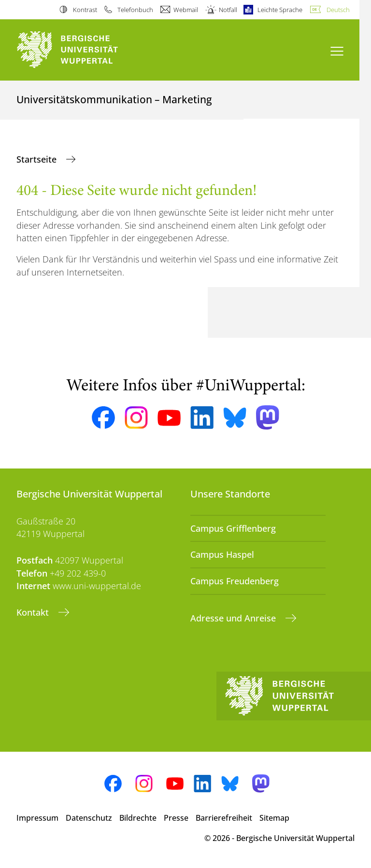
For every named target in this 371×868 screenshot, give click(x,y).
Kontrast (85, 10)
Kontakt (34, 612)
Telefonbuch (135, 10)
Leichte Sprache (280, 10)
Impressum (37, 818)
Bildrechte (138, 818)
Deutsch (338, 10)
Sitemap (274, 818)
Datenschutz (89, 818)
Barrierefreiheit (224, 818)
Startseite (38, 159)
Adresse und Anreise (234, 618)
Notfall (228, 10)
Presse (176, 818)
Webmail (186, 10)
